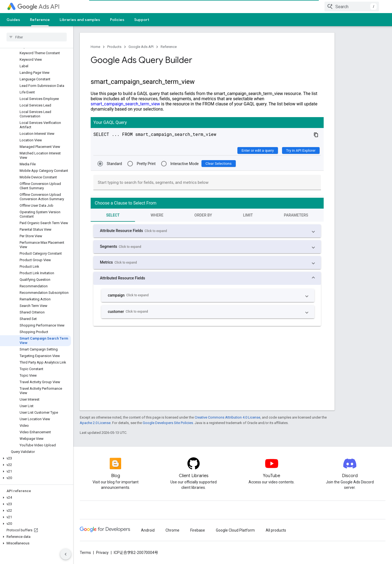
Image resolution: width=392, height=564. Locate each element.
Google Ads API (141, 47)
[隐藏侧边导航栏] (66, 554)
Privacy (102, 553)
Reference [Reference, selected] (40, 20)
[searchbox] (37, 37)
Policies (117, 20)
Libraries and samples (80, 20)
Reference (169, 47)
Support (142, 20)
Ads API (39, 7)
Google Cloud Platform (235, 530)
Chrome (172, 530)
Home (95, 47)
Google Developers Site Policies (168, 423)
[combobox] (352, 7)
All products (276, 530)
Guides (13, 20)
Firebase (198, 530)
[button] (36, 458)
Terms (85, 553)
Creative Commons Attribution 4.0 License (227, 417)
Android (148, 530)
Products (114, 47)
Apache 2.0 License (95, 423)
